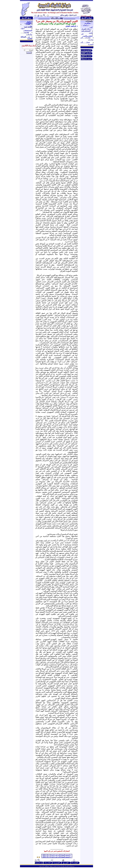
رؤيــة (29, 21)
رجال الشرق (86, 29)
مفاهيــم (87, 23)
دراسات (86, 25)
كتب (91, 27)
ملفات (28, 24)
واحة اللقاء (28, 27)
